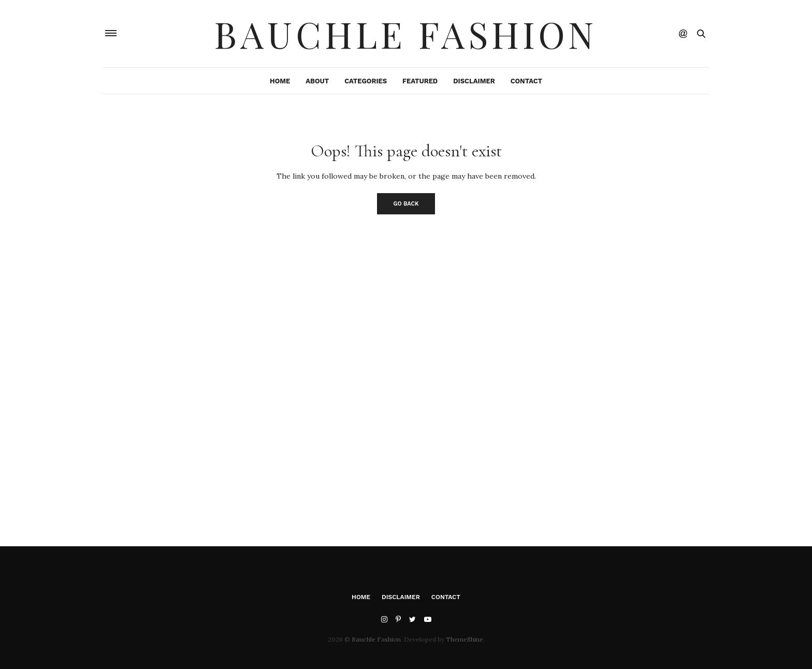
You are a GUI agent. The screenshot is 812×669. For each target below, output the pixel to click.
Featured (420, 81)
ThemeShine (465, 639)
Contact (526, 81)
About (317, 81)
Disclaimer (474, 81)
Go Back (406, 204)
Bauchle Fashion (406, 34)
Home (280, 81)
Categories (366, 81)
